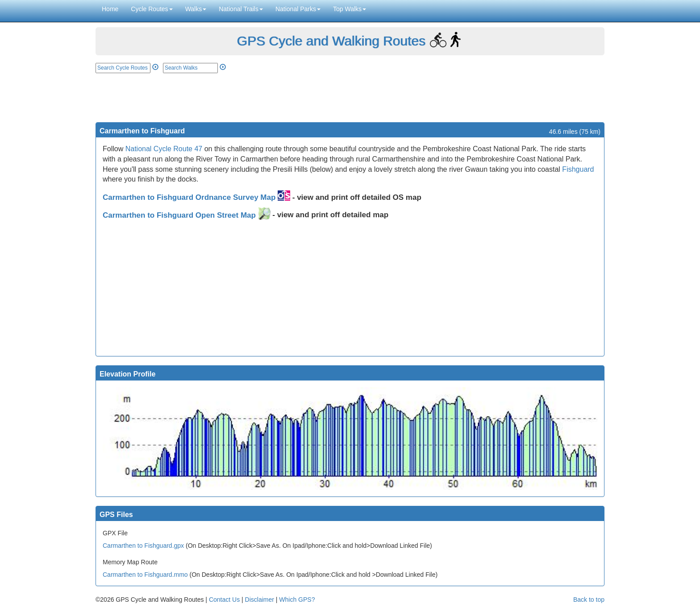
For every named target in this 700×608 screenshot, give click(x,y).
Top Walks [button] (350, 9)
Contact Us (224, 600)
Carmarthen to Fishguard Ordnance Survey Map (196, 197)
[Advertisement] (350, 98)
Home (110, 9)
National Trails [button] (241, 9)
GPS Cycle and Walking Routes (331, 41)
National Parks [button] (298, 9)
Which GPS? (297, 600)
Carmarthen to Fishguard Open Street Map (187, 215)
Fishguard (578, 169)
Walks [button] (196, 9)
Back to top (589, 600)
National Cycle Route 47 (164, 149)
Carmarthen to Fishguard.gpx (143, 546)
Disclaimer (260, 600)
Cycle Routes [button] (152, 9)
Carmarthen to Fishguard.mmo (145, 575)
